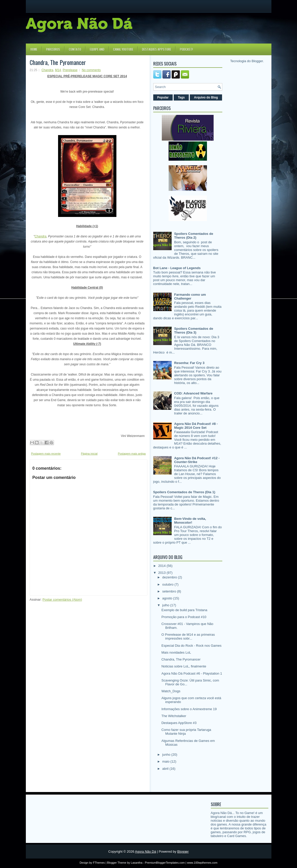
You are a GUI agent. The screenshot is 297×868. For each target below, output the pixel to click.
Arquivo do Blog (206, 97)
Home (34, 49)
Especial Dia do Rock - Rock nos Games (191, 646)
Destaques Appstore (157, 49)
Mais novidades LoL (176, 652)
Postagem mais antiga (132, 454)
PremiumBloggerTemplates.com (165, 863)
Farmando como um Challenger (190, 296)
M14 (58, 70)
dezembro (170, 577)
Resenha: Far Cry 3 (189, 363)
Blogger (257, 61)
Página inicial (89, 454)
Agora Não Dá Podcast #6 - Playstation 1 (192, 673)
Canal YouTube (123, 49)
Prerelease (70, 70)
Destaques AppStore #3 (179, 723)
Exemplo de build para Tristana (184, 610)
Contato (75, 49)
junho (167, 755)
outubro (168, 584)
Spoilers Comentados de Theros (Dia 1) (184, 492)
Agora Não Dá (146, 851)
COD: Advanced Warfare (193, 393)
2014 (163, 566)
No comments (91, 70)
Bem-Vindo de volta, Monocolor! (190, 521)
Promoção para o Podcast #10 (184, 617)
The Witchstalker (174, 716)
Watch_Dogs (171, 691)
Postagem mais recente (46, 454)
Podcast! (186, 49)
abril (166, 769)
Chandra (47, 70)
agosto (168, 598)
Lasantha (136, 863)
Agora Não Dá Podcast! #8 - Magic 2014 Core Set (196, 426)
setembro (170, 591)
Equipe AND (97, 49)
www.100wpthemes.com (202, 863)
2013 (163, 573)
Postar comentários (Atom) (62, 600)
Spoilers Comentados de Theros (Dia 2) (194, 236)
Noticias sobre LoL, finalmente (184, 666)
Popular (163, 97)
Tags (181, 97)
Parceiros (53, 49)
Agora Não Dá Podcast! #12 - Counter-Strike (197, 460)
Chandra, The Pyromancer (58, 62)
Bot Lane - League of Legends (177, 268)
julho (166, 605)
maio (166, 761)
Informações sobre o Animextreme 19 (189, 709)
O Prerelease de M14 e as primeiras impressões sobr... (188, 636)
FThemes (99, 863)
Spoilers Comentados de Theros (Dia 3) (194, 331)
